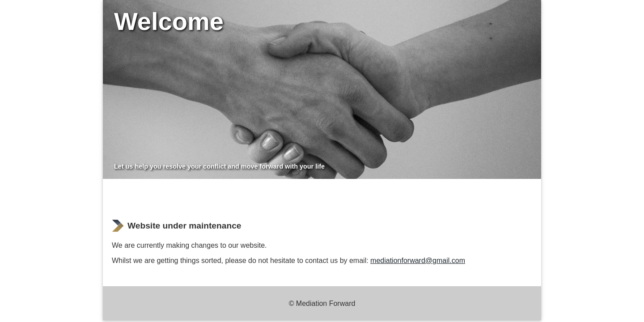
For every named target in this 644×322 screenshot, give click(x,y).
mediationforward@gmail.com (418, 261)
